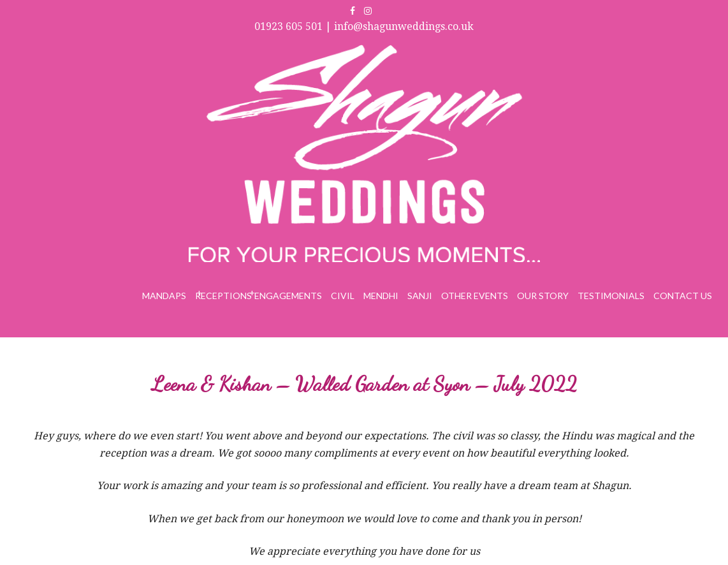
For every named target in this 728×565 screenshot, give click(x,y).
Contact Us (683, 296)
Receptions (223, 296)
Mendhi (381, 296)
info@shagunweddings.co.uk (404, 26)
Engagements (288, 296)
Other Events (475, 296)
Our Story (543, 296)
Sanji (420, 296)
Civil (343, 296)
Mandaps (164, 296)
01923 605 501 (288, 26)
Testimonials (611, 296)
